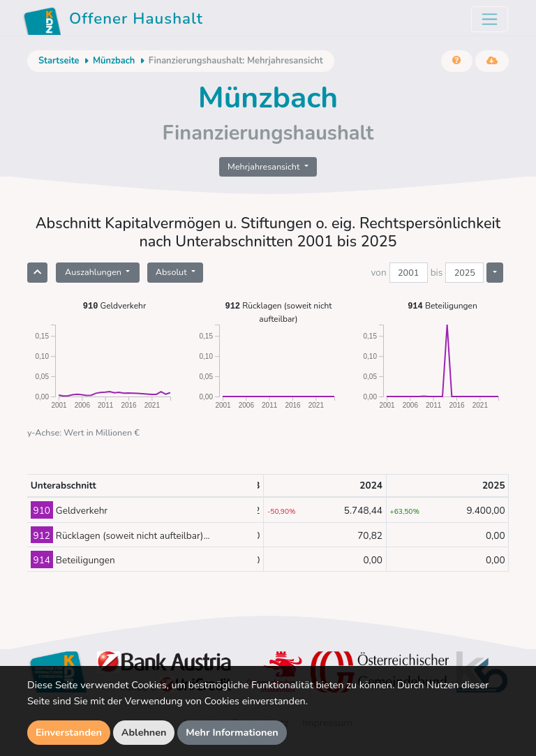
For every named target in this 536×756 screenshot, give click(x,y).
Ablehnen (144, 732)
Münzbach (114, 61)
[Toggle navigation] (490, 19)
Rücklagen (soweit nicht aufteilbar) (278, 312)
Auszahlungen (94, 272)
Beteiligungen (442, 305)
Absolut (172, 272)
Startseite (59, 61)
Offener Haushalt (113, 21)
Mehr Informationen (232, 732)
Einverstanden (69, 732)
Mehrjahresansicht (265, 166)
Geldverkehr (114, 305)
